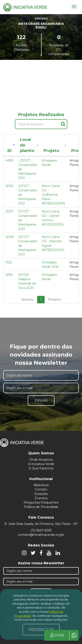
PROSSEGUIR (41, 630)
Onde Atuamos (41, 460)
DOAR (57, 635)
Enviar (41, 401)
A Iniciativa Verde (41, 464)
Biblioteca (41, 485)
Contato (41, 489)
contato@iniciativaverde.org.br (41, 535)
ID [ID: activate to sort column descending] (10, 151)
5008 (10, 237)
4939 (10, 160)
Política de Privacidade (41, 507)
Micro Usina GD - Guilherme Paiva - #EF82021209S (53, 195)
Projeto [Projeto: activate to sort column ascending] (51, 151)
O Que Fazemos (41, 468)
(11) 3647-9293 (41, 530)
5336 (9, 275)
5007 (10, 211)
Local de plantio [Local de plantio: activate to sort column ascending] (27, 145)
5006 (10, 186)
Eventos (41, 498)
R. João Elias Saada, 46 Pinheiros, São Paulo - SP (41, 524)
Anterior (28, 300)
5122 (9, 262)
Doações (41, 494)
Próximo (55, 300)
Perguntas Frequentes (41, 502)
